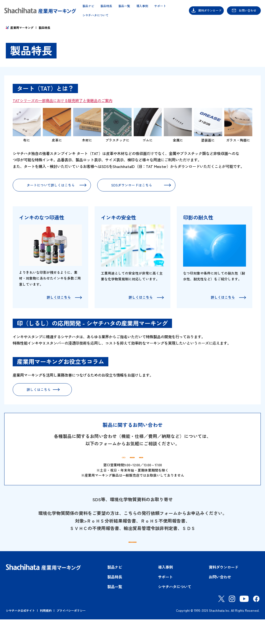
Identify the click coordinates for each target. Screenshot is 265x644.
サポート (160, 6)
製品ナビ (88, 6)
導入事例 (142, 6)
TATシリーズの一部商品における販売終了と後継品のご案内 (62, 100)
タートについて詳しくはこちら (51, 185)
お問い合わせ (248, 10)
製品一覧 (124, 6)
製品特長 (106, 6)
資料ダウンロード (210, 10)
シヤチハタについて (96, 15)
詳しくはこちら (39, 389)
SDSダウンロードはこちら (132, 185)
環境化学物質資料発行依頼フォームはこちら (137, 560)
